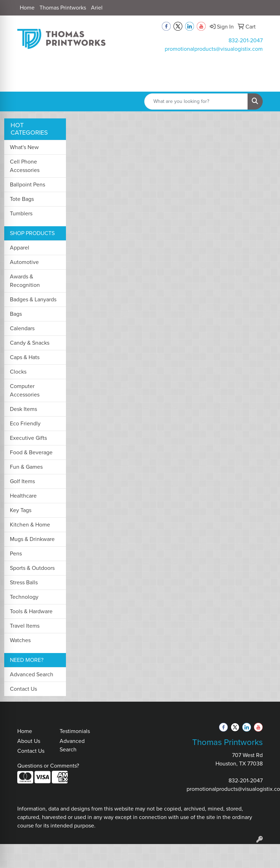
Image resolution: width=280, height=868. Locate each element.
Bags (16, 314)
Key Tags (21, 510)
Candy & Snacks (30, 343)
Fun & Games (26, 467)
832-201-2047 (246, 40)
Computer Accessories (25, 390)
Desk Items (23, 409)
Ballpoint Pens (28, 184)
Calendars (22, 328)
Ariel (97, 8)
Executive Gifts (28, 438)
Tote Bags (22, 199)
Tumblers (21, 213)
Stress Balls (24, 582)
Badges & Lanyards (33, 299)
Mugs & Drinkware (32, 539)
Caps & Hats (25, 357)
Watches (20, 640)
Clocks (18, 372)
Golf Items (22, 481)
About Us (29, 741)
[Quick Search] (196, 101)
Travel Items (25, 626)
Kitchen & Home (30, 525)
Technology (24, 597)
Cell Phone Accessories (25, 166)
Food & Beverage (31, 452)
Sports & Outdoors (32, 568)
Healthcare (23, 496)
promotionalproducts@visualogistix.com (214, 49)
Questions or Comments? (48, 766)
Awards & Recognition (25, 281)
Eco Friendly (25, 423)
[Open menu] (266, 81)
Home (27, 8)
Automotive (24, 262)
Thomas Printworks (63, 8)
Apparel (20, 248)
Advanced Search (32, 674)
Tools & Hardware (31, 611)
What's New (24, 147)
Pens (16, 553)
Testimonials (75, 731)
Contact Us (23, 689)
